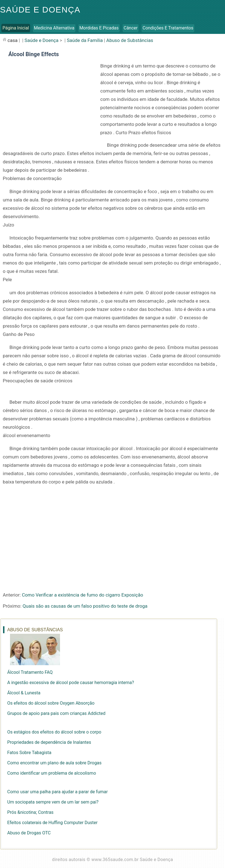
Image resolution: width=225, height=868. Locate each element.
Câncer (131, 28)
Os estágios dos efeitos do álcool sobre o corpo (54, 732)
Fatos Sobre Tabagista (29, 753)
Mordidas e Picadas (99, 28)
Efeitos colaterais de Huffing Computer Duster (52, 823)
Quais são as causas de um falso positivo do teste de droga (85, 606)
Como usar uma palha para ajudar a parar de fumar (57, 792)
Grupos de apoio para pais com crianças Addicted (56, 713)
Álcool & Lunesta (24, 693)
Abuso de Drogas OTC (29, 833)
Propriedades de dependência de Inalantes (49, 742)
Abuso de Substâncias (130, 40)
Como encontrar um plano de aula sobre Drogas (54, 763)
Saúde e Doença (40, 10)
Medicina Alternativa (54, 28)
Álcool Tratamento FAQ (30, 672)
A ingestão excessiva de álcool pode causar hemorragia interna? (71, 683)
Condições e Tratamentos (168, 28)
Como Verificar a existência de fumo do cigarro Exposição (82, 595)
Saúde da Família (85, 40)
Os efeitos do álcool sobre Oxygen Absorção (51, 703)
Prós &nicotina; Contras (30, 812)
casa (12, 40)
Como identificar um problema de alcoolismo (52, 773)
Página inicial (16, 28)
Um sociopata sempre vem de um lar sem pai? (53, 802)
